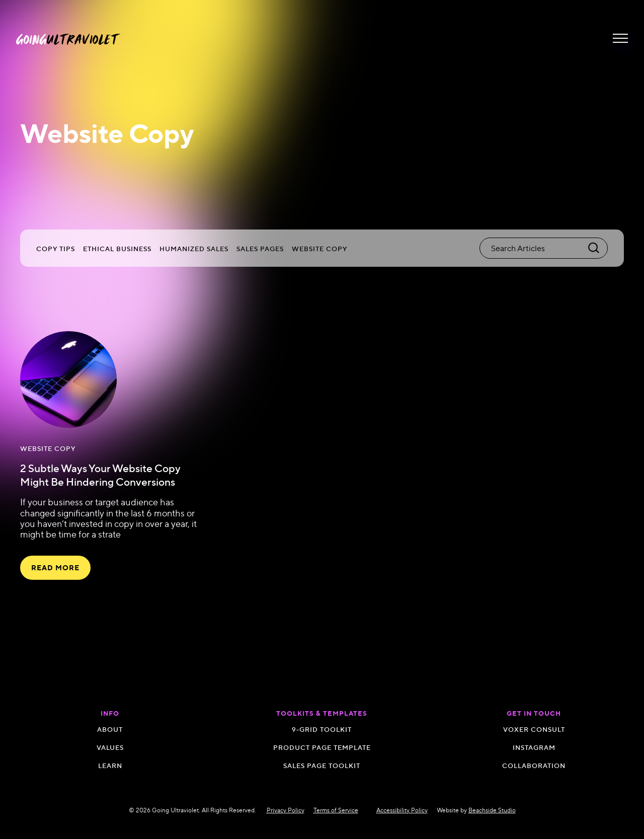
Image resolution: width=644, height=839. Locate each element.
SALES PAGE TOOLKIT (322, 766)
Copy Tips (56, 249)
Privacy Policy (286, 810)
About (110, 729)
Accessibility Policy (402, 810)
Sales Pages (260, 249)
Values (110, 747)
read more (55, 568)
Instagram (534, 747)
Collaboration (534, 766)
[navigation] (68, 39)
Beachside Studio (492, 810)
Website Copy (319, 249)
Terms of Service (336, 810)
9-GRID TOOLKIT (322, 729)
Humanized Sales (194, 249)
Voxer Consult (534, 729)
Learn (110, 766)
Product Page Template (322, 747)
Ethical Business (117, 249)
